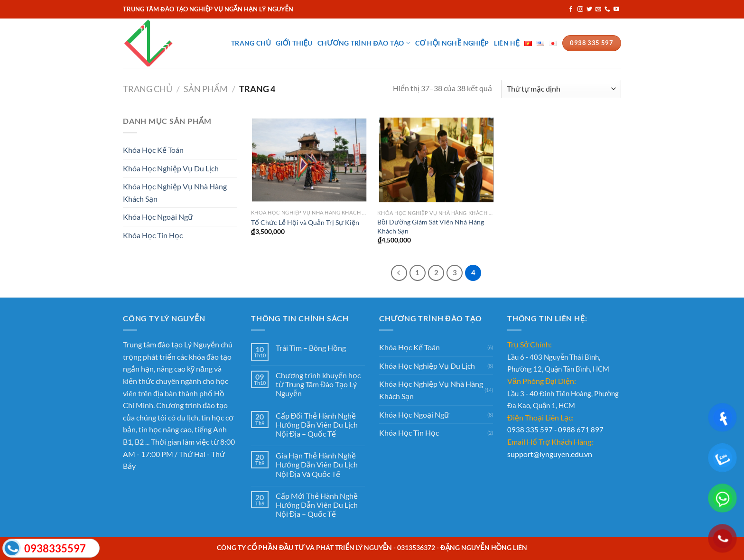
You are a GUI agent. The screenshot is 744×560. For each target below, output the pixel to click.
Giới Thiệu (294, 43)
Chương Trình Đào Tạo (364, 43)
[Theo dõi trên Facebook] (571, 9)
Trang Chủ (251, 43)
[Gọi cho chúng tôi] (607, 9)
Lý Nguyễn (202, 344)
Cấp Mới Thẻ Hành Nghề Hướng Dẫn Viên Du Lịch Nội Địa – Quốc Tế (317, 505)
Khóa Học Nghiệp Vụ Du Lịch (171, 168)
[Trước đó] (399, 273)
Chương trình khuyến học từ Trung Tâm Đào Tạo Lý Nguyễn (318, 384)
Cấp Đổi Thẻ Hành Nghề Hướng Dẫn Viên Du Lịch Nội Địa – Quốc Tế (317, 425)
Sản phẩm (206, 89)
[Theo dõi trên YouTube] (616, 9)
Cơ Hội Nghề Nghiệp (452, 43)
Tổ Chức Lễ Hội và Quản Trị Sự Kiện (305, 222)
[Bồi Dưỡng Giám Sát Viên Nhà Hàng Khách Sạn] (436, 160)
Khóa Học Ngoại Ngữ (158, 217)
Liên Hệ (507, 43)
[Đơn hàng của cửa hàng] (561, 89)
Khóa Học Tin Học (153, 235)
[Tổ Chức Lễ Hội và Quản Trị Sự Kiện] (310, 160)
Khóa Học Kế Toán (153, 150)
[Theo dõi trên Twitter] (589, 9)
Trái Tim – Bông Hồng (311, 348)
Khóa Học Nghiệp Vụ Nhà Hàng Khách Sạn (175, 192)
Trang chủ (148, 89)
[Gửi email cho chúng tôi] (598, 9)
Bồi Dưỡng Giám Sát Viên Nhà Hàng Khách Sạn (431, 226)
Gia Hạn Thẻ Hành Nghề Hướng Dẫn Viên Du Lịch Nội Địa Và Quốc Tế (317, 464)
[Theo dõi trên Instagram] (580, 9)
